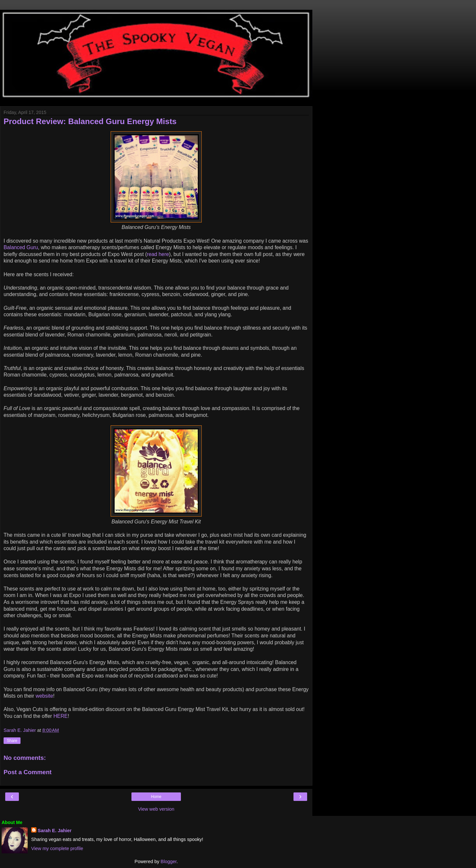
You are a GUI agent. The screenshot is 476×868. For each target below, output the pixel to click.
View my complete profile (57, 848)
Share (12, 741)
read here (158, 254)
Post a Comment (28, 772)
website (45, 696)
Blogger (169, 861)
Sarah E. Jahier (55, 831)
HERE (61, 716)
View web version (156, 809)
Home (156, 797)
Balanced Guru (21, 247)
